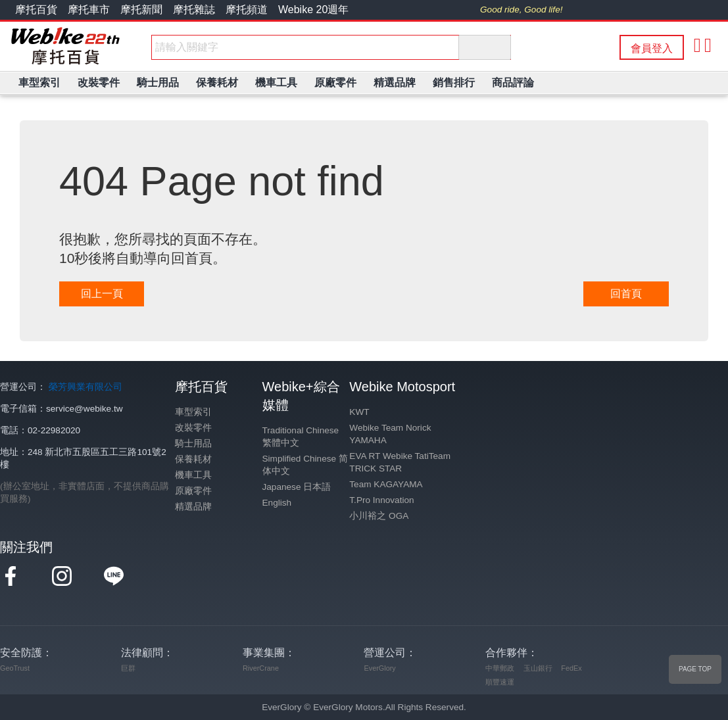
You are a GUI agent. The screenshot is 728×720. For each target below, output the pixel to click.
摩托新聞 (141, 10)
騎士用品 (193, 444)
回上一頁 (102, 294)
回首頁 (626, 294)
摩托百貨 (36, 10)
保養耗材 (193, 459)
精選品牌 (193, 507)
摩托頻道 (247, 10)
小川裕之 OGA (379, 516)
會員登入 (652, 48)
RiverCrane (261, 668)
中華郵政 (500, 668)
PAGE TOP (695, 669)
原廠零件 (193, 491)
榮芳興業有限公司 (85, 387)
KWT (359, 412)
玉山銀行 (538, 668)
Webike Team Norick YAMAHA (390, 434)
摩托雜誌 (194, 10)
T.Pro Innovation (381, 500)
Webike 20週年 (313, 10)
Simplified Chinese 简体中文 (305, 465)
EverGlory (379, 668)
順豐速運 (500, 682)
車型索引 (193, 412)
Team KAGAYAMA (386, 484)
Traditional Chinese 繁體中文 (301, 437)
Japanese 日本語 (297, 487)
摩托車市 (89, 10)
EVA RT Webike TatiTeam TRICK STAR (400, 462)
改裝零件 (193, 428)
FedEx (571, 668)
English (277, 503)
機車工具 (193, 475)
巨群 (128, 668)
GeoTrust (15, 668)
